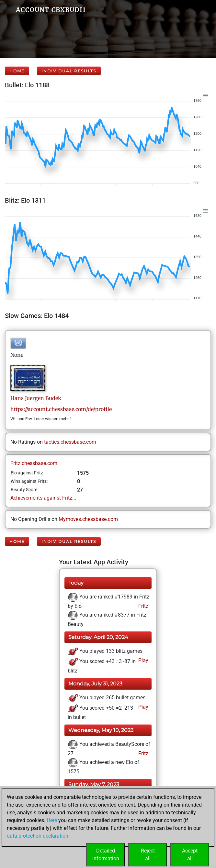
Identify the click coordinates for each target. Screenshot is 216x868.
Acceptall (190, 855)
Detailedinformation (106, 855)
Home (17, 71)
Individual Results (69, 71)
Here (52, 820)
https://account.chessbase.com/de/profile (61, 409)
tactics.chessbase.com (70, 442)
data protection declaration (38, 836)
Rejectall (148, 855)
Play (143, 660)
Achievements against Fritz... (43, 498)
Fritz (143, 606)
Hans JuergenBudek (36, 398)
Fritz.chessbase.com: (34, 463)
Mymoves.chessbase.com (88, 519)
